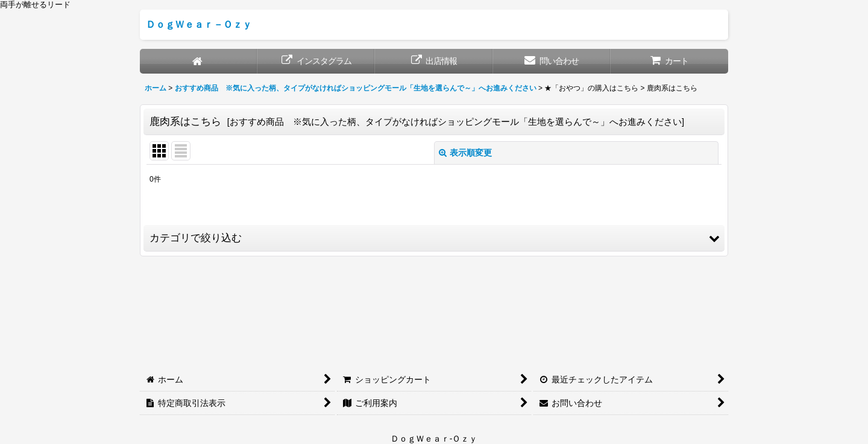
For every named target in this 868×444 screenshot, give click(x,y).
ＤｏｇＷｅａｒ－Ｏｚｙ (199, 24)
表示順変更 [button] (465, 153)
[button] (434, 238)
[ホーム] (199, 61)
